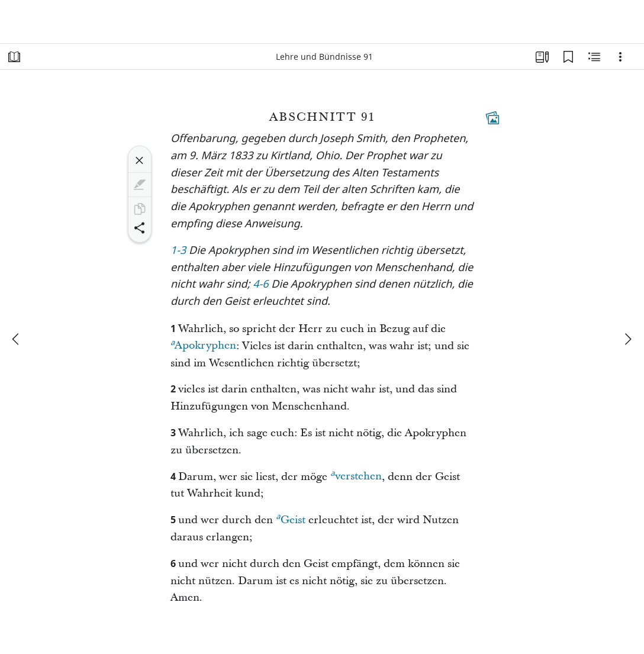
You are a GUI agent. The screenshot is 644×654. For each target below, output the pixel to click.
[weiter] (627, 339)
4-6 (260, 285)
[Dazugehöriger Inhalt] (492, 118)
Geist (290, 518)
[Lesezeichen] (568, 57)
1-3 (178, 251)
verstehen (356, 475)
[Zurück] (17, 339)
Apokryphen (203, 344)
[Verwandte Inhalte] (594, 57)
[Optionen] (620, 57)
